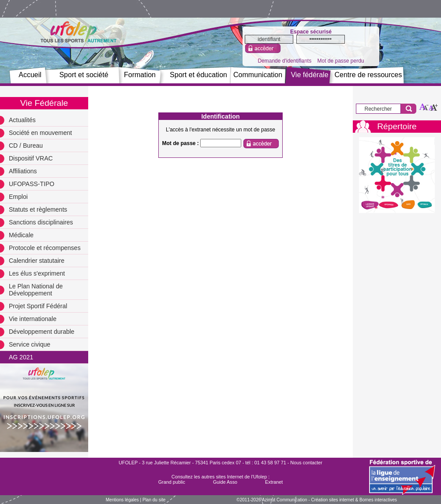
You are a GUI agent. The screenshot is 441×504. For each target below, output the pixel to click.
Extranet (274, 482)
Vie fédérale (309, 75)
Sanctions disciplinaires (41, 222)
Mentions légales (122, 500)
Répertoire (397, 126)
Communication (258, 75)
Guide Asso (225, 482)
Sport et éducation (198, 75)
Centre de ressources (368, 75)
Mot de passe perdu (340, 61)
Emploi (18, 197)
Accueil (30, 75)
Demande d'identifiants (284, 61)
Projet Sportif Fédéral (38, 306)
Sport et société (84, 75)
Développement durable (42, 332)
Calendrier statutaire (37, 261)
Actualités (22, 120)
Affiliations (23, 171)
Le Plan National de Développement (36, 290)
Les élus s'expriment (37, 273)
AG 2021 (21, 357)
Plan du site (154, 500)
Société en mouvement (40, 133)
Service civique (30, 344)
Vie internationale (33, 319)
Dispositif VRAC (31, 158)
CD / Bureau (26, 146)
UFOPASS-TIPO (32, 184)
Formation (140, 75)
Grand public (172, 482)
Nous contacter (306, 463)
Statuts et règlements (38, 209)
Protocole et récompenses (45, 248)
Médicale (21, 235)
